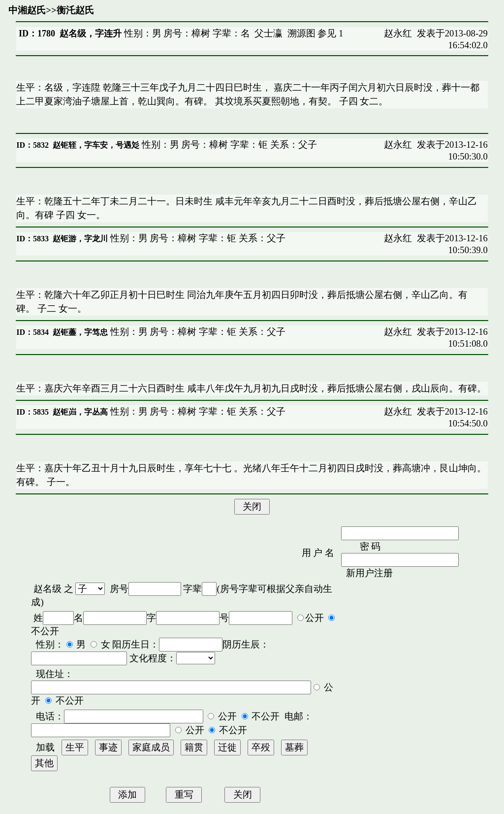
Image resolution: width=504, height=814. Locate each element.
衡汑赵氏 (75, 10)
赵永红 (398, 33)
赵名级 (47, 589)
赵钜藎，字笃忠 (80, 332)
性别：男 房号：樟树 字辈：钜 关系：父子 (228, 145)
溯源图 (301, 33)
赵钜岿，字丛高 (80, 412)
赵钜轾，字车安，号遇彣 (96, 145)
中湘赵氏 (27, 10)
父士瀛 (268, 33)
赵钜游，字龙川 (80, 239)
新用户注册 (369, 573)
